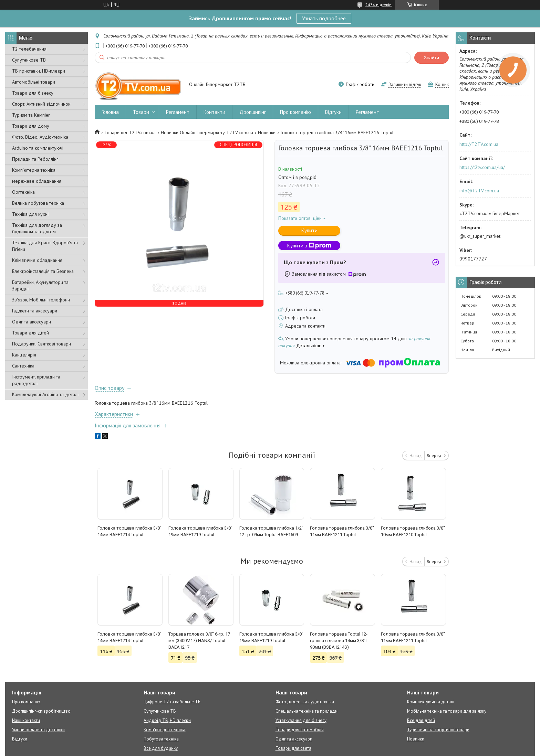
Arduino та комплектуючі (38, 148)
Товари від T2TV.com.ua (130, 132)
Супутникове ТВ (29, 60)
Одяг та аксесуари (32, 322)
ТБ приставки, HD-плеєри (39, 71)
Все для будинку (161, 748)
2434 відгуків (378, 5)
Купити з (309, 246)
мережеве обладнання (37, 181)
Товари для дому (31, 126)
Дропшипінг (253, 112)
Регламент (178, 112)
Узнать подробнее (324, 18)
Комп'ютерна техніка (34, 170)
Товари (141, 112)
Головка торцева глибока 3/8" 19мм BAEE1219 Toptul (200, 531)
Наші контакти (26, 720)
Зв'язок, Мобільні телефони (41, 300)
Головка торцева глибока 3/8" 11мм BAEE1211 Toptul (342, 531)
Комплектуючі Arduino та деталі (45, 394)
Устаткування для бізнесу (301, 720)
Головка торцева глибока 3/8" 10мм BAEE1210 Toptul (413, 531)
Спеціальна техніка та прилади (307, 711)
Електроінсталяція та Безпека (43, 271)
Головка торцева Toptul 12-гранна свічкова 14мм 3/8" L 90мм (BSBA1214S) (339, 641)
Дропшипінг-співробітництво (41, 711)
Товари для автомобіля (300, 730)
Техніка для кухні (30, 214)
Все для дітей (421, 720)
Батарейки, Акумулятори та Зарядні (40, 285)
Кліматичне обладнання (37, 260)
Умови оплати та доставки (38, 730)
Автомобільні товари (34, 82)
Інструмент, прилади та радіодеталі (36, 380)
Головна (110, 112)
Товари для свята (293, 748)
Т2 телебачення (29, 49)
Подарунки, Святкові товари (41, 344)
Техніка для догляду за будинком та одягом (37, 228)
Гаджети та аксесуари (35, 311)
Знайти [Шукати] (432, 58)
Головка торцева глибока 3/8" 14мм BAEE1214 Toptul (129, 531)
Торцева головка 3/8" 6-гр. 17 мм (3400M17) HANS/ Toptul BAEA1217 (199, 641)
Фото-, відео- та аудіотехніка (305, 702)
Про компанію (295, 112)
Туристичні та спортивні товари (438, 730)
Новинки (267, 132)
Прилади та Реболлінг (35, 159)
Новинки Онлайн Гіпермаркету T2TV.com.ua (207, 132)
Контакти (214, 112)
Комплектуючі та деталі (431, 702)
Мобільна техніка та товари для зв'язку (447, 711)
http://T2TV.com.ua (479, 144)
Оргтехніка (23, 192)
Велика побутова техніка (38, 203)
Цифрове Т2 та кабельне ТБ (172, 702)
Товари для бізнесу (33, 93)
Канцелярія (24, 355)
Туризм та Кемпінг (31, 115)
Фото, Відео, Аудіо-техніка (40, 137)
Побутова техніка (161, 739)
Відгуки (333, 112)
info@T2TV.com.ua (479, 191)
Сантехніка (23, 366)
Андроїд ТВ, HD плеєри (167, 720)
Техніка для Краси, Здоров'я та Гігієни (45, 246)
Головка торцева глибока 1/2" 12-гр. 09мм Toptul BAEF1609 (271, 531)
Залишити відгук (405, 84)
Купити (309, 230)
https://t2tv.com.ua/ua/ (482, 167)
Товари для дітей (30, 333)
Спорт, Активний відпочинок (41, 104)
